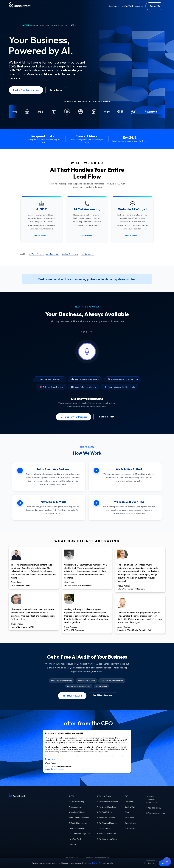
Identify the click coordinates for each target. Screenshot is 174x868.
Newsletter (129, 820)
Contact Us (155, 6)
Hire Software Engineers (80, 836)
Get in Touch (56, 90)
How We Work (127, 6)
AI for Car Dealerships (106, 836)
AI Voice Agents (36, 254)
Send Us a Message (102, 695)
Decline (151, 863)
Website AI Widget (77, 815)
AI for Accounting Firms (107, 842)
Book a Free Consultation (26, 90)
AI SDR (72, 799)
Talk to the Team (106, 417)
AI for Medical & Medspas (108, 804)
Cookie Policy (131, 826)
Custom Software (70, 254)
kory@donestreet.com (55, 772)
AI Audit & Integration (78, 826)
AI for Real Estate (104, 815)
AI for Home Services (106, 820)
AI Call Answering (76, 804)
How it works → (41, 236)
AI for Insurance (104, 831)
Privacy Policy (131, 831)
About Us (139, 6)
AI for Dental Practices (107, 810)
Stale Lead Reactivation (79, 820)
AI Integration (53, 254)
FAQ (127, 799)
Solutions (114, 6)
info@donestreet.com (156, 816)
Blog (127, 815)
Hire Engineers (88, 254)
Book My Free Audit (72, 696)
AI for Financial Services (107, 826)
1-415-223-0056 (154, 811)
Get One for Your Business (74, 417)
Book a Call (130, 810)
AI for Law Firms (104, 799)
